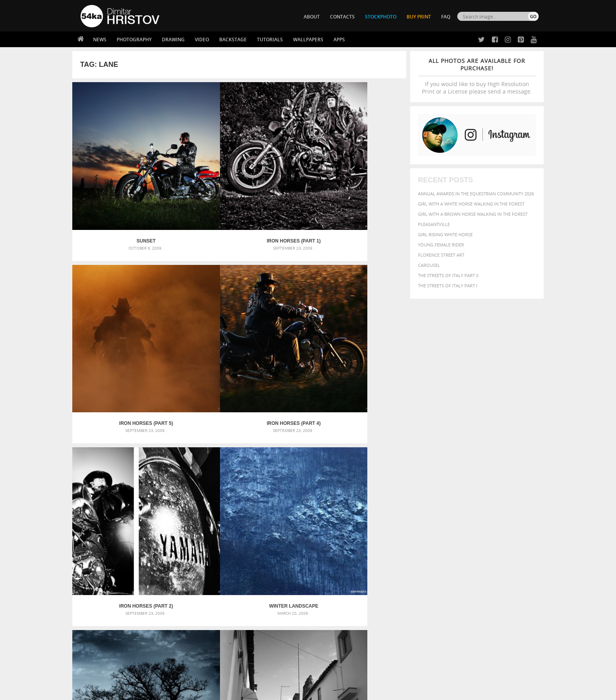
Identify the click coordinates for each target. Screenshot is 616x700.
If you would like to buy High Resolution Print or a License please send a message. (477, 76)
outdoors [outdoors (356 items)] (406, 551)
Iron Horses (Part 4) (364, 177)
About (201, 606)
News (100, 40)
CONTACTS (342, 17)
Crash (114, 414)
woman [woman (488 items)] (444, 559)
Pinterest (327, 637)
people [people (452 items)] (428, 551)
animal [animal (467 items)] (403, 519)
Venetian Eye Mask (209, 673)
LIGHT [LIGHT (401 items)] (428, 543)
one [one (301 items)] (495, 543)
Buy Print (419, 17)
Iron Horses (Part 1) (197, 177)
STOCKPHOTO (381, 17)
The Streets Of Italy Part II (448, 275)
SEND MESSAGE (469, 622)
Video (202, 40)
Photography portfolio (109, 626)
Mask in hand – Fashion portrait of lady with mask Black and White (151, 529)
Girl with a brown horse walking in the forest (473, 214)
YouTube (326, 647)
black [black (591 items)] (426, 528)
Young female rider (441, 245)
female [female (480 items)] (504, 536)
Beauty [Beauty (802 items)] (405, 527)
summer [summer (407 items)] (404, 559)
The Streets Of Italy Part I (448, 286)
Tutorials (270, 40)
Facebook (328, 616)
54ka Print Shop (98, 606)
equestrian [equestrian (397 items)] (429, 536)
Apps (339, 40)
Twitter (326, 606)
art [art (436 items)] (418, 519)
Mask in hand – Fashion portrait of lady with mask (139, 538)
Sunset (114, 177)
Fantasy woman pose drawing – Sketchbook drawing (299, 529)
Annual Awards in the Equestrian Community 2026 (476, 194)
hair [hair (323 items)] (532, 536)
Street (364, 295)
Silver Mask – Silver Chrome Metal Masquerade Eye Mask (145, 548)
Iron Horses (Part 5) (281, 177)
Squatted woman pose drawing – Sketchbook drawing (301, 548)
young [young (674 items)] (466, 558)
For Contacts (210, 645)
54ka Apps (91, 645)
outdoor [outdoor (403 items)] (512, 543)
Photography (134, 40)
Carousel (429, 265)
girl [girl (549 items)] (521, 535)
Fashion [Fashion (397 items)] (484, 536)
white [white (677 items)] (424, 558)
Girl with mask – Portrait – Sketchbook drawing (293, 538)
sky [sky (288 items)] (502, 551)
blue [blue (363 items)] (441, 528)
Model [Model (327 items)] (460, 543)
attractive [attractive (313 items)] (435, 520)
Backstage (233, 40)
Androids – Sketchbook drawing (275, 519)
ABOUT (312, 17)
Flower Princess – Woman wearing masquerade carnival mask (151, 557)
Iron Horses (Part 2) (114, 295)
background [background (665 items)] (468, 519)
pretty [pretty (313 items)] (491, 551)
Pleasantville (434, 224)
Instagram (329, 627)
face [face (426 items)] (467, 535)
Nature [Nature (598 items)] (479, 543)
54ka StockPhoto (100, 616)
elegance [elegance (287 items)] (403, 536)
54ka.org (146, 691)
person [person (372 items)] (446, 551)
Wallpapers (308, 40)
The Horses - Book (101, 635)
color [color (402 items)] (488, 528)
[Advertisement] (310, 474)
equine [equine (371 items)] (452, 536)
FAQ (446, 17)
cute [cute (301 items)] (502, 528)
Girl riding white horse (445, 234)
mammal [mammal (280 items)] (444, 543)
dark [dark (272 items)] (513, 528)
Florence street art (441, 255)
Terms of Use (189, 691)
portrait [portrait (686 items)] (469, 550)
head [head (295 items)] (399, 543)
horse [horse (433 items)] (413, 543)
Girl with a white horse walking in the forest (471, 204)
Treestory (281, 295)
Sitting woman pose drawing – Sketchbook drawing (297, 557)
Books (202, 626)
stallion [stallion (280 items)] (515, 551)
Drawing (173, 40)
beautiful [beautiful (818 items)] (505, 519)
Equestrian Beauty (162, 673)
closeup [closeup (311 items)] (471, 528)
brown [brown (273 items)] (455, 528)
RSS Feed (244, 673)
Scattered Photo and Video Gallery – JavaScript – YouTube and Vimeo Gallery (151, 519)
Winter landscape (197, 295)
